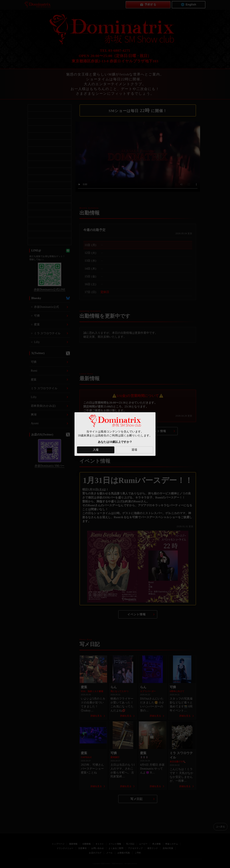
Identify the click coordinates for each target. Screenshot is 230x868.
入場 (96, 450)
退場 (134, 450)
